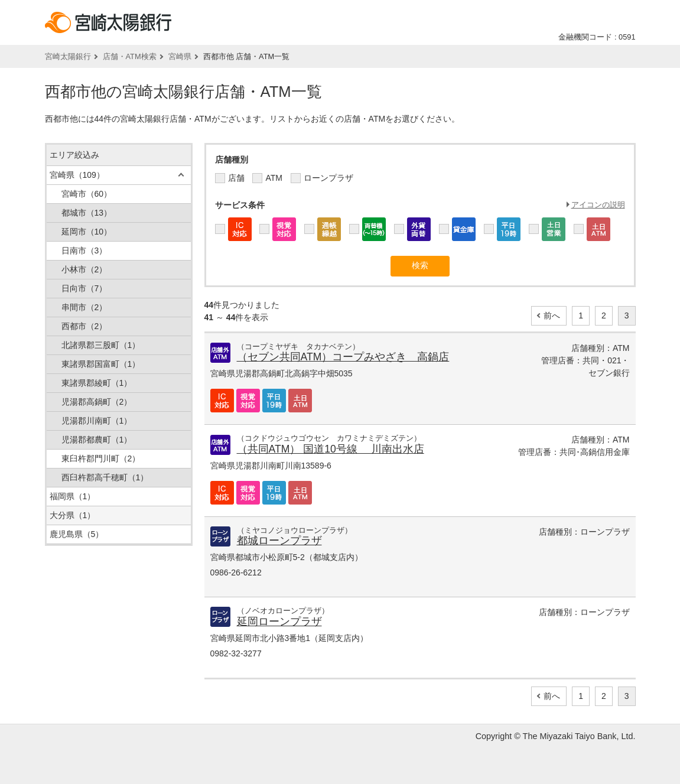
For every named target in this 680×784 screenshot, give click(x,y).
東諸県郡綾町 (97, 383)
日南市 (84, 251)
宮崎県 (180, 56)
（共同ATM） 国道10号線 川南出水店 (331, 449)
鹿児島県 (77, 534)
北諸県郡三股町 (101, 345)
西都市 (84, 326)
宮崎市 (87, 194)
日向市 (84, 288)
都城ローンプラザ (279, 541)
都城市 (87, 213)
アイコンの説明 (598, 205)
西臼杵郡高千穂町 (105, 477)
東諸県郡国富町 (101, 364)
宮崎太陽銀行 (68, 56)
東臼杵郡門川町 (101, 458)
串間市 (84, 307)
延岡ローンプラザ (279, 622)
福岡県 (73, 496)
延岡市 (87, 232)
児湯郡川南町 (97, 421)
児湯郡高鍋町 (97, 402)
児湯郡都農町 (97, 440)
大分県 (73, 515)
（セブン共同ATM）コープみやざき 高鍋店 (343, 357)
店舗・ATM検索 (130, 56)
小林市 (84, 269)
